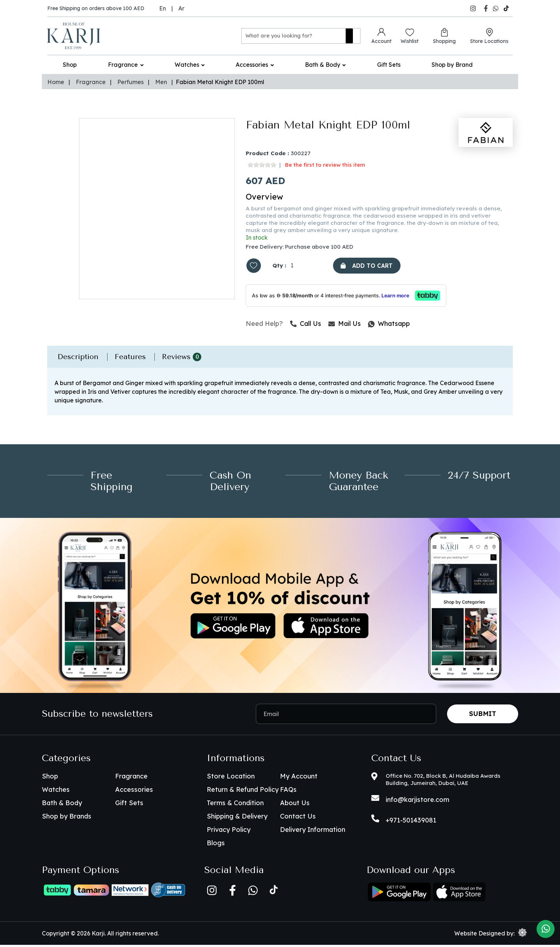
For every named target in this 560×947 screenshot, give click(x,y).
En (163, 8)
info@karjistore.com (417, 802)
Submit (483, 716)
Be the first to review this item (325, 165)
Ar (181, 8)
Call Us (306, 326)
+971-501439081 (411, 822)
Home (56, 82)
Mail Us (345, 326)
